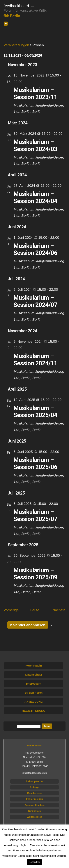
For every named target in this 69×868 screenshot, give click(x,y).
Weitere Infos (34, 817)
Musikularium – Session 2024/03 (36, 146)
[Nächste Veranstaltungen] (59, 610)
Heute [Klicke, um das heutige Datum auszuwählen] (34, 610)
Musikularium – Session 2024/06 (36, 249)
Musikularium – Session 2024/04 (36, 198)
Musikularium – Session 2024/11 (36, 360)
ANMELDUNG (34, 702)
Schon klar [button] (34, 862)
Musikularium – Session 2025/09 (36, 574)
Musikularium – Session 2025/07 (36, 515)
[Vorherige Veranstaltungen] (11, 610)
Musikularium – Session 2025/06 (36, 463)
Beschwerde (34, 793)
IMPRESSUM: (34, 746)
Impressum (34, 684)
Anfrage (34, 787)
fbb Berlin (12, 16)
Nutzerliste (34, 811)
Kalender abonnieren (28, 625)
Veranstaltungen (16, 45)
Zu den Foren (34, 693)
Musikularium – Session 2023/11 (36, 94)
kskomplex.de (34, 781)
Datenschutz (34, 675)
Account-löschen (34, 805)
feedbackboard (16, 6)
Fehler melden (34, 799)
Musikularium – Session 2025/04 (36, 412)
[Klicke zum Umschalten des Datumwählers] (23, 55)
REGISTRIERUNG (34, 711)
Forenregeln (34, 666)
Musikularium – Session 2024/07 (36, 301)
